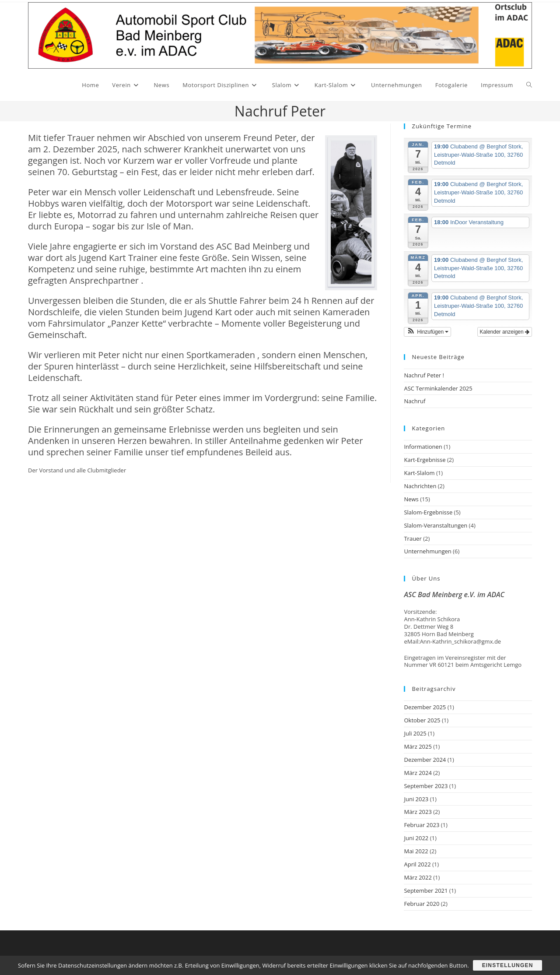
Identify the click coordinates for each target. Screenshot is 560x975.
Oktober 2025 (422, 720)
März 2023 (418, 812)
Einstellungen (508, 965)
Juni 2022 (416, 838)
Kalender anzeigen (505, 332)
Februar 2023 (422, 825)
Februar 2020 (422, 904)
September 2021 (426, 891)
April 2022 (417, 864)
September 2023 (426, 786)
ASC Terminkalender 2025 (438, 388)
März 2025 (418, 746)
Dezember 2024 (425, 760)
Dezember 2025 (425, 707)
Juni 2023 (416, 799)
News (411, 499)
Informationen (423, 447)
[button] (427, 332)
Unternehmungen (427, 551)
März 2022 (418, 877)
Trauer (413, 539)
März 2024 (418, 773)
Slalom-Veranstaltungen (436, 525)
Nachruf (415, 401)
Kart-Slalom (419, 473)
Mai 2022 (416, 851)
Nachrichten (420, 486)
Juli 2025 (415, 733)
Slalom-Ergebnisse (428, 512)
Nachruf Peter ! (424, 375)
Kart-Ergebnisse (425, 460)
